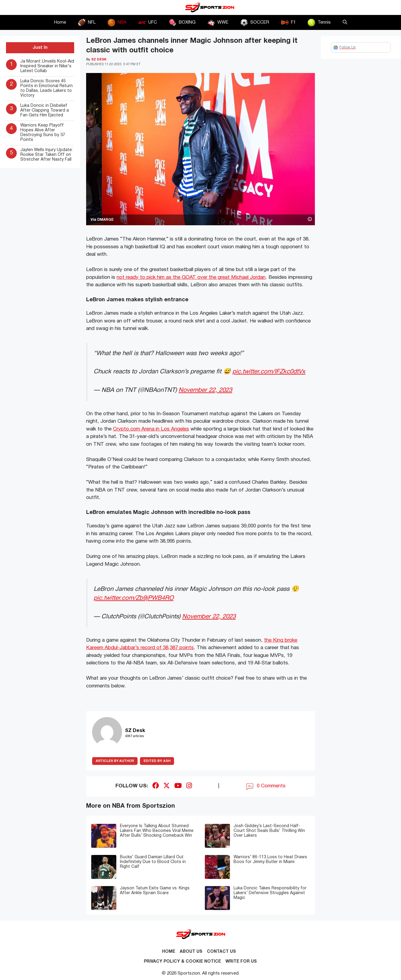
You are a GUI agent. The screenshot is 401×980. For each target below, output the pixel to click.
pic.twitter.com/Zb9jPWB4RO (134, 598)
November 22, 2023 (205, 390)
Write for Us (241, 962)
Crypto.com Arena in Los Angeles (151, 429)
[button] (345, 22)
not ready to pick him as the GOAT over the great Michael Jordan (191, 277)
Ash (157, 761)
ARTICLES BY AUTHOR (115, 761)
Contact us (221, 952)
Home (60, 22)
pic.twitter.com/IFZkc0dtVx (269, 372)
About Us (191, 952)
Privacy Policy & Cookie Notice (182, 962)
